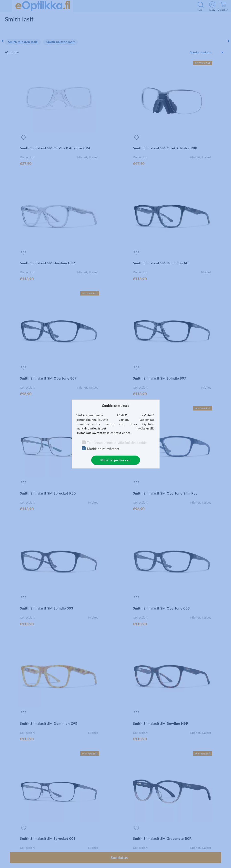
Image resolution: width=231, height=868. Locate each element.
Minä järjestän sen (115, 460)
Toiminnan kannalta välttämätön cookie (117, 443)
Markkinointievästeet (103, 449)
